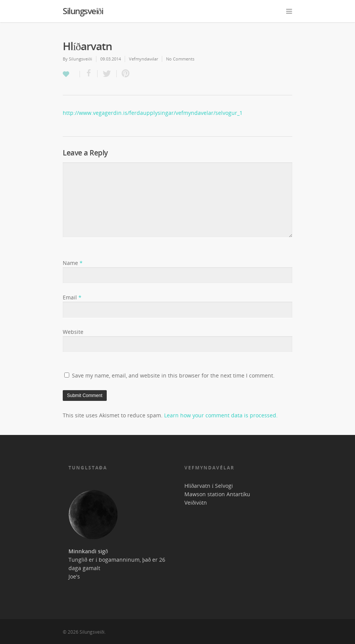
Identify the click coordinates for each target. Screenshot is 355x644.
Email (72, 297)
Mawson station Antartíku (217, 494)
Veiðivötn (196, 503)
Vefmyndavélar (144, 59)
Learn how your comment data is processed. (221, 415)
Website (73, 332)
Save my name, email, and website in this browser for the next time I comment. (173, 375)
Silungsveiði (83, 11)
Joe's (74, 576)
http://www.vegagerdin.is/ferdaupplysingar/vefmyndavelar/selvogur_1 (153, 113)
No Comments (180, 59)
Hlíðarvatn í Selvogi (209, 486)
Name (73, 263)
